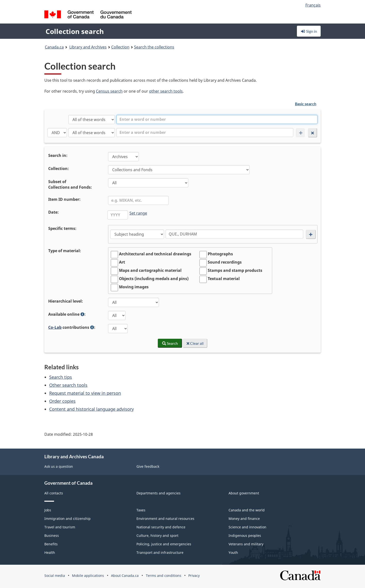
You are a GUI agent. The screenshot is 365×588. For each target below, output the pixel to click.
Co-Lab (55, 327)
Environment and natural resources (165, 519)
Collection (120, 47)
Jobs (48, 510)
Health (50, 552)
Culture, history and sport (157, 536)
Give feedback (148, 466)
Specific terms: (62, 228)
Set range (138, 213)
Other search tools (68, 385)
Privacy (194, 576)
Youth (233, 552)
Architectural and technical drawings (155, 254)
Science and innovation (247, 527)
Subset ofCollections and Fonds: (70, 184)
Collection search (75, 31)
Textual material (224, 279)
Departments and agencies (159, 493)
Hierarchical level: (66, 301)
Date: (53, 212)
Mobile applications (88, 576)
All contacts (54, 493)
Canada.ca (54, 47)
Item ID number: (64, 199)
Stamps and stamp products (235, 270)
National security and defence (161, 527)
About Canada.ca (125, 576)
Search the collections (154, 47)
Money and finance (244, 519)
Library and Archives (88, 47)
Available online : (67, 315)
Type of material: (65, 251)
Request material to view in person (85, 393)
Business (52, 536)
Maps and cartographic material (150, 270)
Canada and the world (247, 510)
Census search (109, 91)
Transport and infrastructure (160, 552)
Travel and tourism (60, 527)
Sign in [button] (309, 31)
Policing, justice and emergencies (164, 544)
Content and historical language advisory (91, 409)
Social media (55, 576)
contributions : (72, 328)
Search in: (58, 155)
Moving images (134, 287)
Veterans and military (246, 544)
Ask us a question (59, 466)
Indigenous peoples (245, 536)
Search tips (61, 377)
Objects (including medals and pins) (154, 279)
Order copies (62, 401)
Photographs (220, 254)
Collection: (59, 169)
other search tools (166, 91)
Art (122, 262)
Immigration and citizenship (67, 519)
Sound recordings (225, 262)
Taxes (141, 510)
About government (244, 493)
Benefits (51, 544)
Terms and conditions (164, 576)
